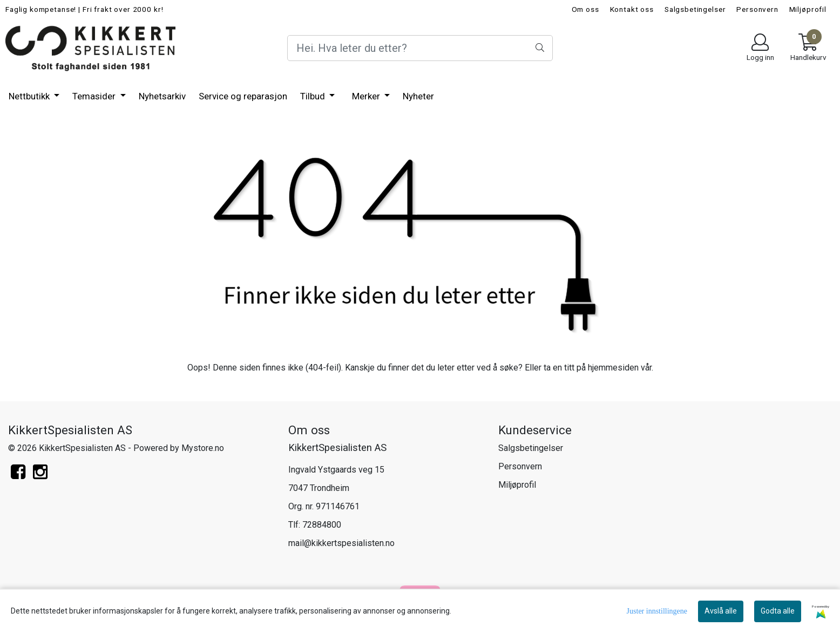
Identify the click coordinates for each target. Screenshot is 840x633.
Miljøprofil (808, 9)
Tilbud (314, 96)
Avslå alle (721, 611)
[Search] (420, 48)
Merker (367, 96)
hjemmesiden (613, 368)
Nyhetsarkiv (162, 96)
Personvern (757, 9)
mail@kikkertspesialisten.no (341, 543)
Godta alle (778, 611)
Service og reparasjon (243, 96)
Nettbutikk (30, 96)
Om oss (585, 9)
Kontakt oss (632, 9)
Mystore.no (203, 448)
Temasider (95, 96)
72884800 (322, 525)
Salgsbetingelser (695, 9)
